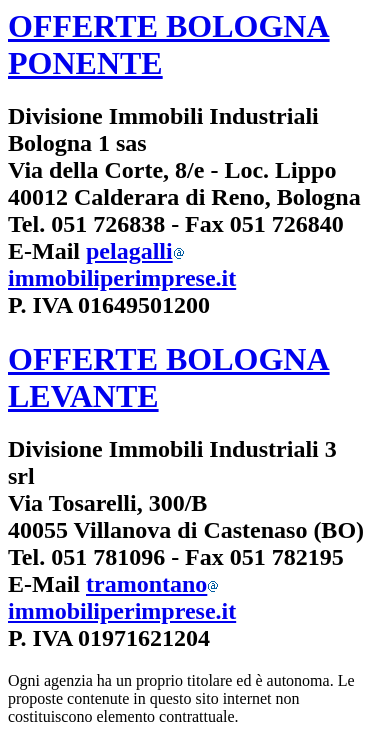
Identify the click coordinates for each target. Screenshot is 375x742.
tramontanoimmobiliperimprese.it (122, 597)
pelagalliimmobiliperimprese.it (122, 264)
